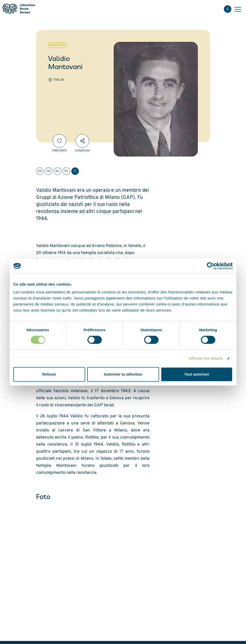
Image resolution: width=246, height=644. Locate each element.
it (75, 171)
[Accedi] (228, 9)
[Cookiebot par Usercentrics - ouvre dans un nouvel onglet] (211, 266)
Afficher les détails (206, 358)
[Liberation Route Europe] (19, 9)
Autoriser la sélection (123, 374)
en (40, 171)
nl (57, 171)
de (49, 171)
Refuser (49, 374)
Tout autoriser (197, 374)
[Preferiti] (59, 141)
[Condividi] (82, 141)
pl (66, 171)
